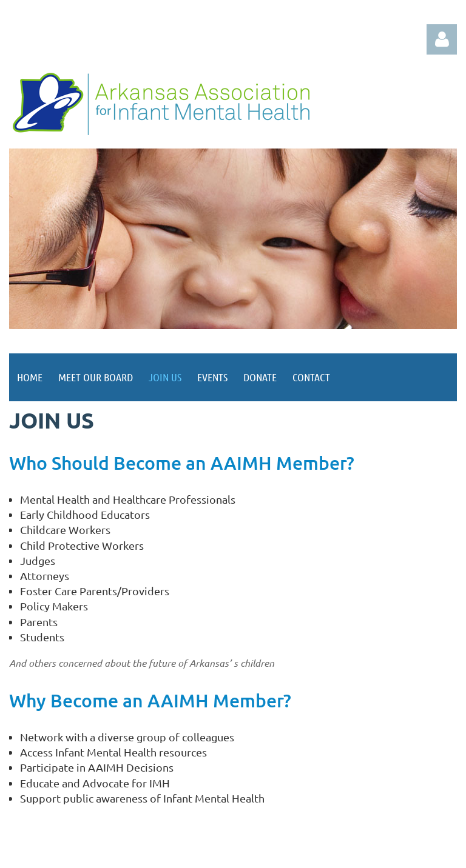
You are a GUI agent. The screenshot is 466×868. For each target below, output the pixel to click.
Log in (442, 39)
